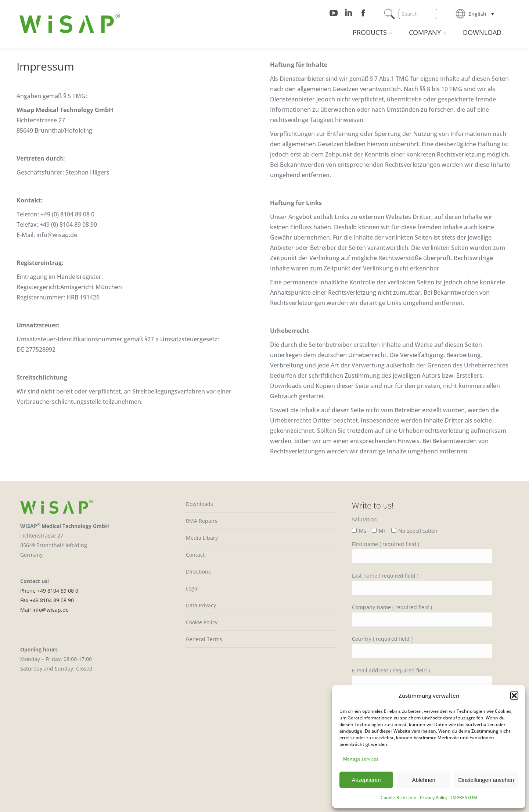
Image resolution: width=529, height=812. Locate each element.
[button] (514, 696)
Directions (198, 572)
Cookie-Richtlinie (398, 797)
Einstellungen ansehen (486, 780)
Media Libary (202, 538)
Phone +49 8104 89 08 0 (49, 591)
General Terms (204, 639)
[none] (481, 14)
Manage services (361, 759)
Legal (192, 588)
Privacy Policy (434, 797)
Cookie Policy (202, 622)
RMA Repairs (202, 521)
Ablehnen (423, 780)
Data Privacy (201, 605)
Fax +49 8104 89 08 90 (47, 600)
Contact (195, 555)
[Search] (418, 14)
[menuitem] (481, 14)
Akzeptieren (366, 780)
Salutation (364, 519)
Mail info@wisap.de (44, 610)
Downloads (199, 504)
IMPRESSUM (464, 797)
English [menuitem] (477, 14)
